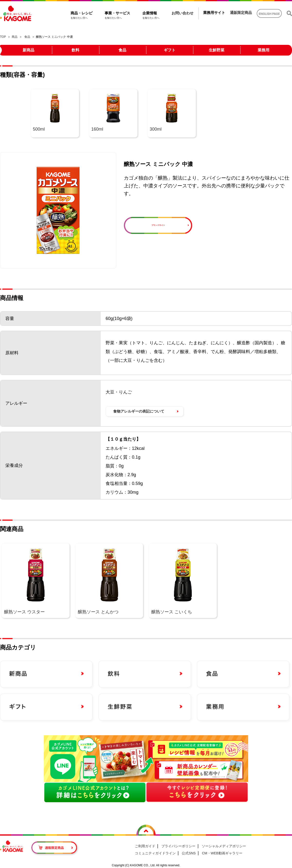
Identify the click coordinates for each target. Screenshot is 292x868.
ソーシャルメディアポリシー (224, 846)
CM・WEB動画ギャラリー (222, 853)
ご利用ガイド (145, 846)
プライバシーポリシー (178, 846)
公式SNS (189, 853)
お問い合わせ (182, 13)
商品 (15, 37)
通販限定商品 (241, 13)
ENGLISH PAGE (269, 14)
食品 (27, 37)
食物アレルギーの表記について (139, 411)
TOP (3, 37)
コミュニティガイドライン (155, 853)
